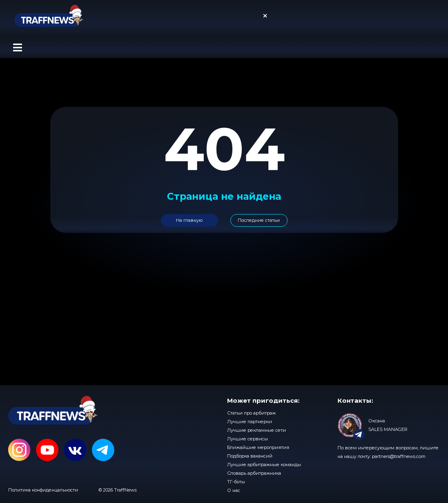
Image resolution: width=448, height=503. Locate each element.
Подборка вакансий (250, 456)
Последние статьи (259, 220)
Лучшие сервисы (248, 439)
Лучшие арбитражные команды (264, 465)
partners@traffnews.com (399, 456)
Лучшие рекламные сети (257, 430)
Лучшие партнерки (250, 422)
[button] (17, 47)
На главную (189, 220)
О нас (234, 490)
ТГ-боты (236, 482)
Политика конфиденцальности (43, 490)
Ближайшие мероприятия (258, 447)
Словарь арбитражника (254, 473)
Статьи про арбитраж (251, 413)
